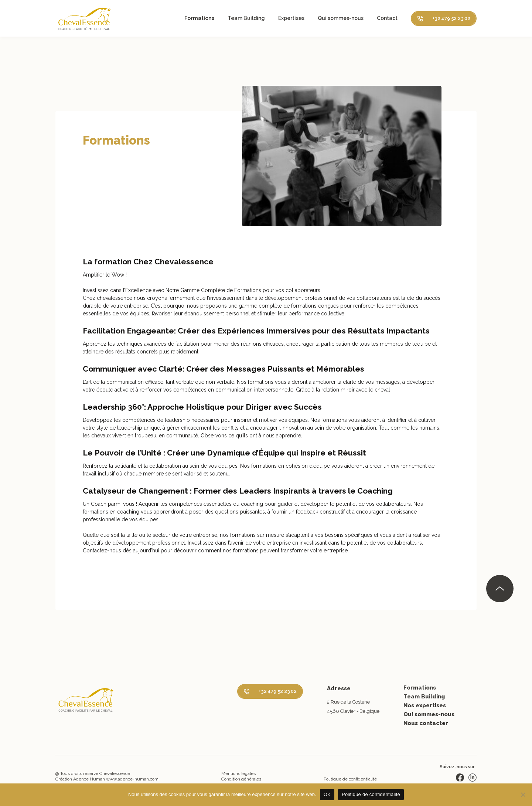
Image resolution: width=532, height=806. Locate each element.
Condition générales (241, 779)
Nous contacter (426, 723)
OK (327, 794)
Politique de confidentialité (350, 779)
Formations (199, 18)
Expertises (291, 18)
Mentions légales (238, 773)
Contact (387, 18)
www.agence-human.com (132, 779)
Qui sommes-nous (341, 18)
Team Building (246, 18)
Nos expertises (425, 705)
